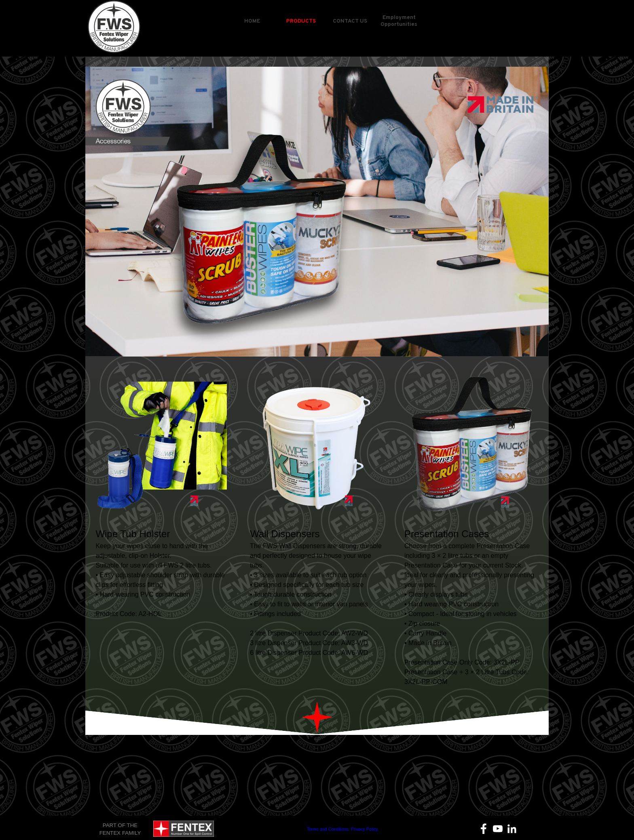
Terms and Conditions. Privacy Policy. (343, 829)
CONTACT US (350, 21)
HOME (252, 21)
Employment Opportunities (399, 21)
